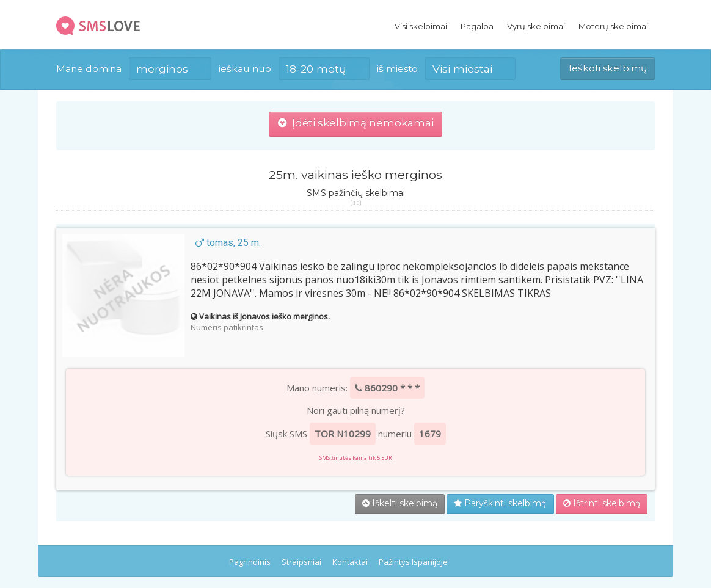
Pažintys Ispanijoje (413, 562)
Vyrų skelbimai (536, 26)
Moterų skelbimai (613, 26)
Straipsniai (301, 562)
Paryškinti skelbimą (500, 503)
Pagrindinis (250, 562)
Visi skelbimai (421, 26)
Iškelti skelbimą (400, 503)
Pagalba (477, 26)
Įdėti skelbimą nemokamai (356, 123)
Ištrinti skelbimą (602, 503)
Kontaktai (350, 562)
